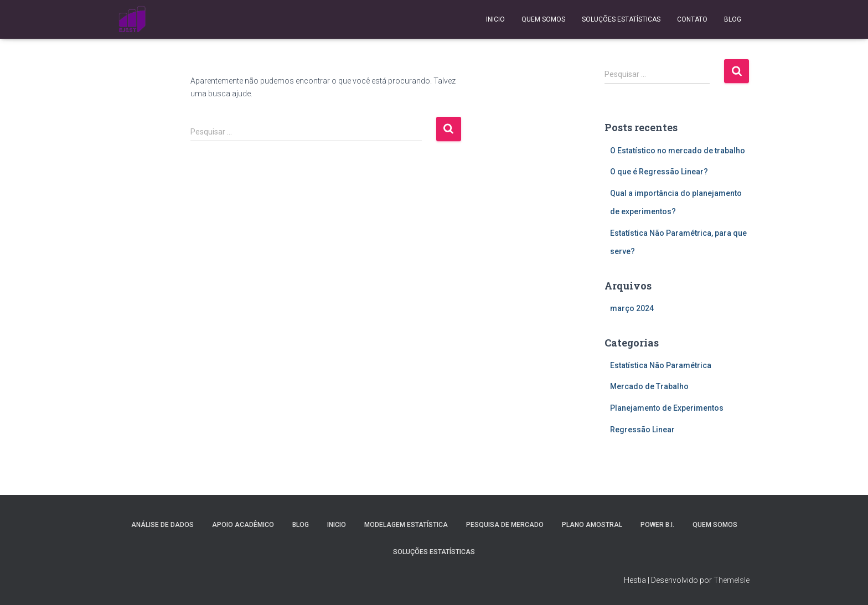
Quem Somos (543, 19)
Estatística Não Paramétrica (661, 365)
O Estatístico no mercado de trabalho (678, 151)
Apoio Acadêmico (243, 525)
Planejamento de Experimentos (667, 408)
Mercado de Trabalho (649, 386)
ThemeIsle (732, 580)
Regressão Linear (642, 430)
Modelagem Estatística (406, 525)
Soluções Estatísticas (621, 19)
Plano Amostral (592, 525)
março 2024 (632, 308)
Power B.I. (657, 525)
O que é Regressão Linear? (659, 172)
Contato (692, 19)
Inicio (495, 19)
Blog (733, 19)
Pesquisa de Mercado (505, 525)
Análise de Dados (162, 525)
